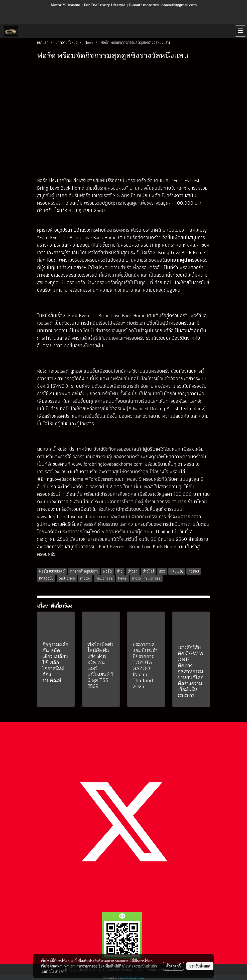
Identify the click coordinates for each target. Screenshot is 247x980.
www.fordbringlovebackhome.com (107, 464)
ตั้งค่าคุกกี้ (173, 966)
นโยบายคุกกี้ (58, 971)
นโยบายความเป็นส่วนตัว (139, 966)
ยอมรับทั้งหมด (200, 966)
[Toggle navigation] (240, 31)
